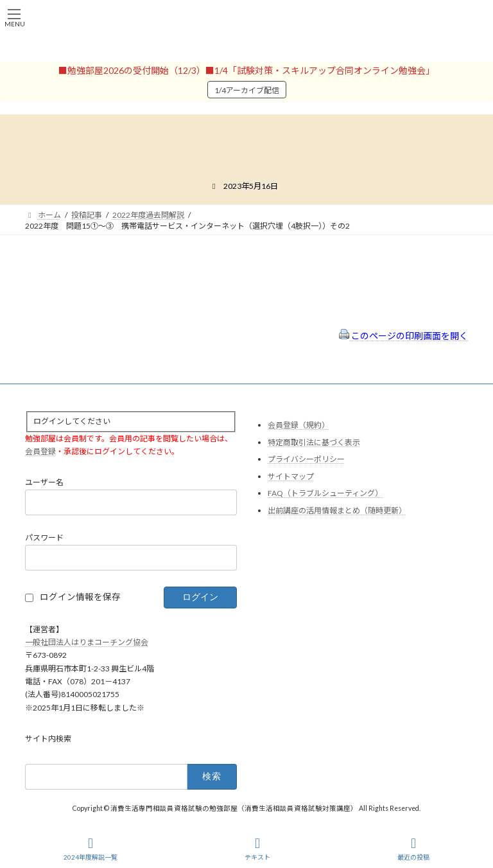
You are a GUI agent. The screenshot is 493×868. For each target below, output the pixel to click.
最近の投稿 (413, 849)
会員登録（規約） (298, 425)
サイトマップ (291, 476)
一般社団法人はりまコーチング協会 (87, 642)
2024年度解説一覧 (91, 849)
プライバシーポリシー (306, 460)
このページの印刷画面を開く (403, 336)
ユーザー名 (44, 483)
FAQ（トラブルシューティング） (325, 494)
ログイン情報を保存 (80, 597)
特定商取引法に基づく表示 (314, 442)
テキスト (257, 849)
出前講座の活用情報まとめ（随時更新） (337, 510)
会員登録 (40, 452)
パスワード (44, 538)
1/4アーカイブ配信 (247, 90)
